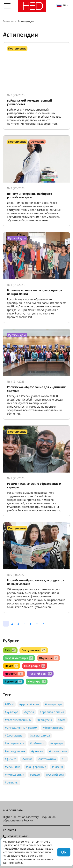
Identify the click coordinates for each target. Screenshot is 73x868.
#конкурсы (45, 720)
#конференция (36, 767)
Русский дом (40, 674)
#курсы (29, 712)
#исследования (15, 751)
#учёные (37, 751)
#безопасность (53, 728)
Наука (12, 666)
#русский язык (29, 704)
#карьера (57, 743)
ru (61, 5)
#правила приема (52, 712)
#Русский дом (55, 775)
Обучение (48, 658)
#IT (64, 759)
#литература (54, 704)
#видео (35, 775)
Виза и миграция (19, 658)
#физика (11, 759)
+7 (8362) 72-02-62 (18, 836)
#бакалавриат (14, 735)
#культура (12, 712)
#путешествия (15, 775)
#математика (47, 759)
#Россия (57, 767)
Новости (14, 674)
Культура (36, 681)
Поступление (34, 650)
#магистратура (40, 735)
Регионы (13, 681)
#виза (62, 720)
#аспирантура (15, 743)
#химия (27, 759)
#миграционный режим (21, 728)
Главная (8, 21)
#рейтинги (37, 743)
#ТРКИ (9, 704)
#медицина (13, 767)
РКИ (10, 650)
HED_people (35, 666)
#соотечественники (18, 720)
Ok (64, 852)
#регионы (12, 782)
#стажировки (58, 751)
